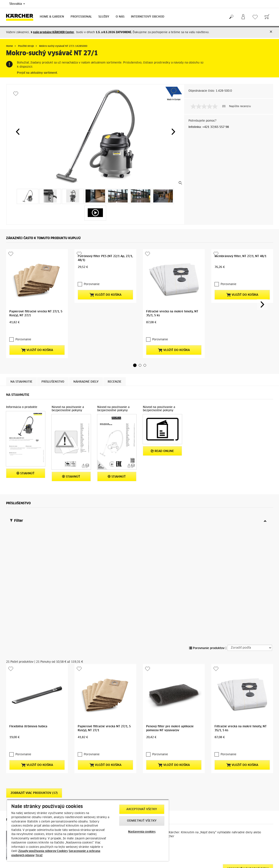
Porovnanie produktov (207, 505)
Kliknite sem (219, 817)
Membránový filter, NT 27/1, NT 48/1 (240, 256)
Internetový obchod (148, 17)
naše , (54, 32)
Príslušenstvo (53, 347)
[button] (18, 132)
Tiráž (39, 856)
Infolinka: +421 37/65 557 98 (209, 127)
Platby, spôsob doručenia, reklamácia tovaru (35, 777)
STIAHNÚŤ (26, 438)
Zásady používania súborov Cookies (43, 851)
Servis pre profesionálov (90, 793)
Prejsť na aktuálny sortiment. (37, 73)
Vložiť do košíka (37, 315)
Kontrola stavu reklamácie (91, 798)
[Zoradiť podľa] (250, 505)
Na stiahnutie (21, 347)
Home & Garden (52, 17)
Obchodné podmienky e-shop (25, 782)
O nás (120, 17)
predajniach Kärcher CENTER (239, 809)
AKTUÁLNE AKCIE (17, 793)
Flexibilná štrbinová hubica (28, 556)
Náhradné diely (86, 347)
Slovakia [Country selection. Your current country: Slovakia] (17, 4)
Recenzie (115, 347)
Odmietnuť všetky (142, 821)
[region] (88, 830)
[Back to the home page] (21, 17)
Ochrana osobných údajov (23, 787)
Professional (81, 17)
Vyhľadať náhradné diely (248, 691)
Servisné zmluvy (85, 782)
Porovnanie (21, 304)
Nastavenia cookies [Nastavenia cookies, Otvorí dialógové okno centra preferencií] (142, 832)
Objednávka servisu (87, 787)
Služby (104, 17)
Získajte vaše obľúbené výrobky (239, 789)
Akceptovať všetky (142, 809)
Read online (162, 416)
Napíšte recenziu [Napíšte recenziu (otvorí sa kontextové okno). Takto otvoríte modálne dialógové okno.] (240, 106)
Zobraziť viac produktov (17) (34, 615)
